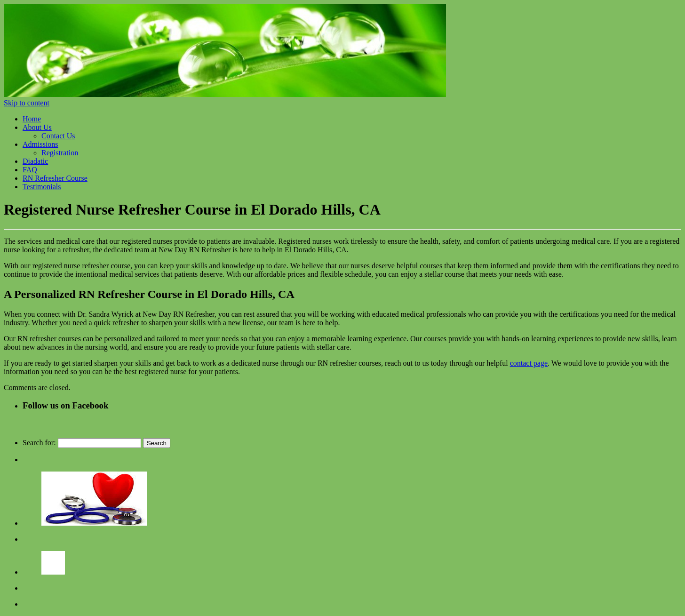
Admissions (40, 144)
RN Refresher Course (55, 178)
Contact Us (58, 136)
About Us (37, 127)
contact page (529, 363)
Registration (60, 153)
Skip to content (27, 103)
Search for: (39, 443)
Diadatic (35, 161)
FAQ (30, 170)
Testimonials (42, 187)
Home (32, 119)
